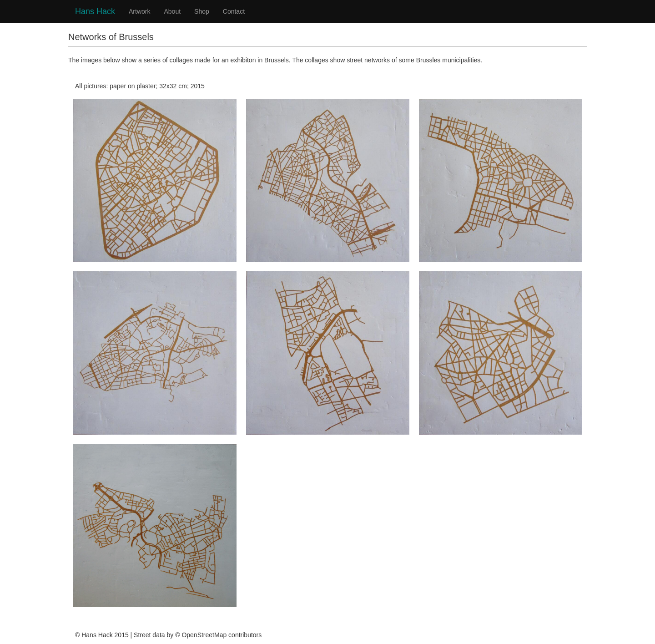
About (172, 11)
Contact (234, 11)
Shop (202, 11)
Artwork (139, 11)
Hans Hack (95, 10)
